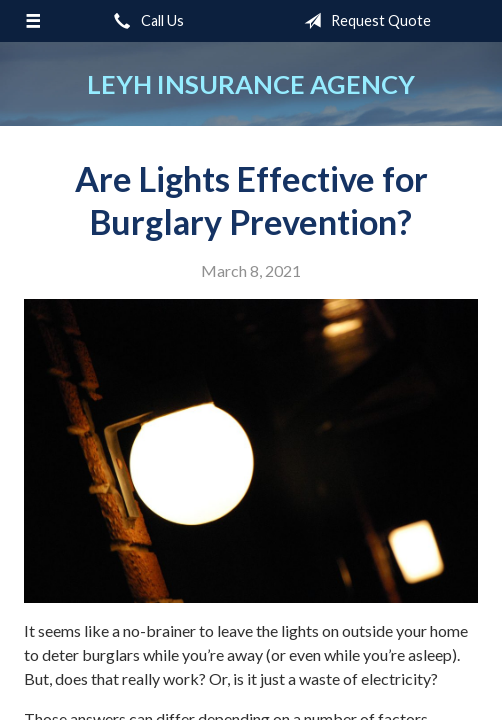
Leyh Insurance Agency (251, 84)
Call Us (145, 21)
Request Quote (363, 21)
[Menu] (33, 21)
